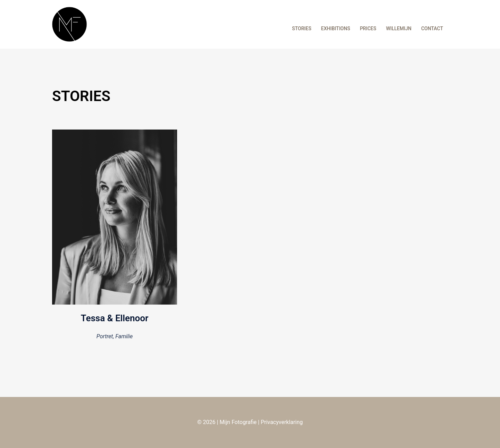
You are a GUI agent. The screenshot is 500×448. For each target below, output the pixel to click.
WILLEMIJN (399, 28)
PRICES (368, 28)
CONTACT (432, 28)
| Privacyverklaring (280, 422)
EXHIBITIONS (336, 28)
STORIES (302, 28)
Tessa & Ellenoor (115, 318)
